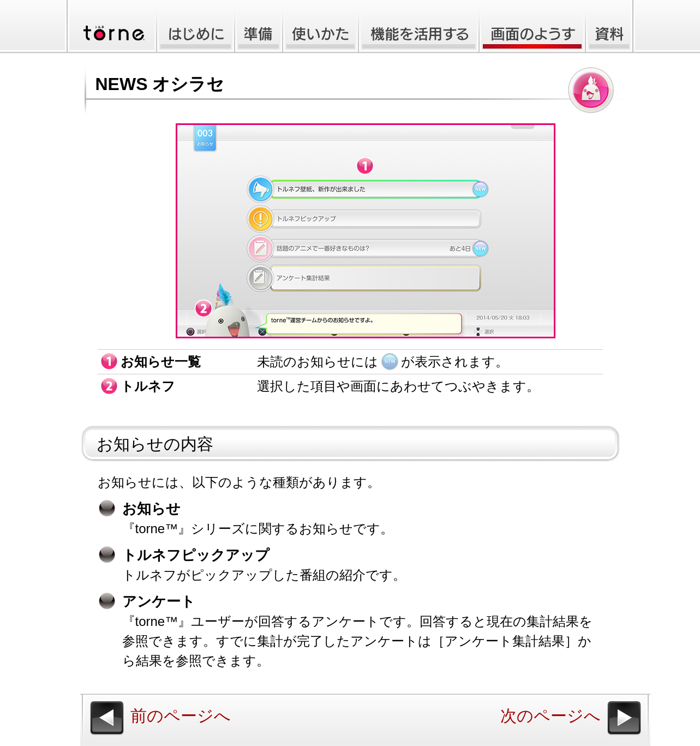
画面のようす (532, 27)
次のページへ (551, 716)
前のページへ (181, 716)
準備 (259, 27)
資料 (610, 27)
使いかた (321, 27)
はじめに (195, 27)
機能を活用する (419, 27)
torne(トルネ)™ (110, 27)
